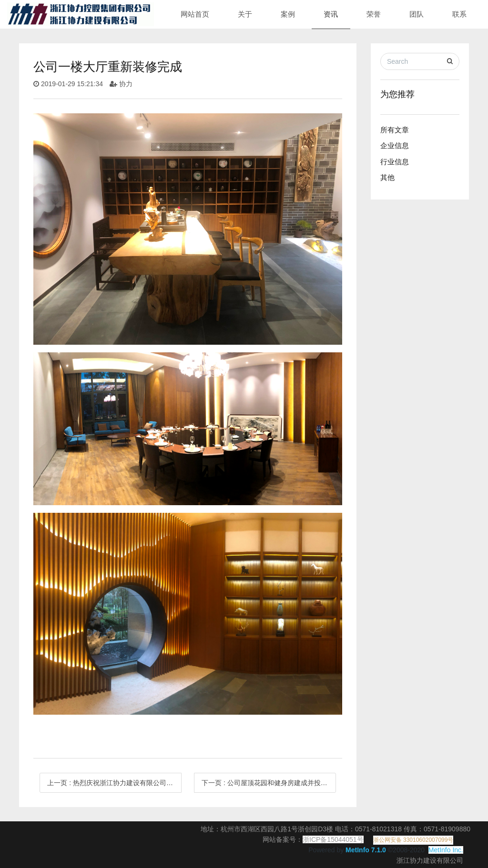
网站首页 (195, 14)
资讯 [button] (331, 14)
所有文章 (395, 130)
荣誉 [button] (374, 14)
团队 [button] (417, 14)
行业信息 (395, 162)
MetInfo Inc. (446, 850)
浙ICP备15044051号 (333, 839)
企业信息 (395, 145)
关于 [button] (245, 14)
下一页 (269, 783)
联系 (459, 14)
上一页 (114, 783)
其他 (387, 177)
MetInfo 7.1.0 (366, 850)
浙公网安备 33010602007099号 (413, 840)
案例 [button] (288, 14)
